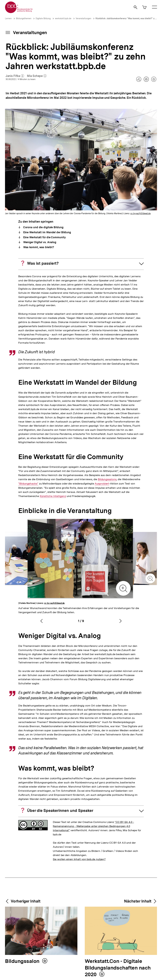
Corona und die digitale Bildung (43, 227)
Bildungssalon (23, 961)
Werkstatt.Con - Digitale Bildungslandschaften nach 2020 (118, 968)
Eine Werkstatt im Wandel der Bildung (47, 232)
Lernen (8, 18)
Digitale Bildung (43, 18)
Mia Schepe (37, 76)
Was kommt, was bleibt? (38, 247)
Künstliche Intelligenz (53, 496)
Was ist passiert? (43, 263)
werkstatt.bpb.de (63, 18)
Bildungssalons (107, 479)
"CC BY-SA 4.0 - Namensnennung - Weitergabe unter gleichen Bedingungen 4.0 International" (93, 826)
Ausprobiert (102, 484)
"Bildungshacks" (28, 484)
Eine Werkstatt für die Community (44, 237)
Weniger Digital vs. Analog (39, 242)
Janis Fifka (15, 76)
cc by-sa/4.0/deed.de (141, 213)
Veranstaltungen (83, 18)
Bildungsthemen (24, 18)
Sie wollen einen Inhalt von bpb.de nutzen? (79, 859)
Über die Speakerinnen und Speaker (60, 810)
